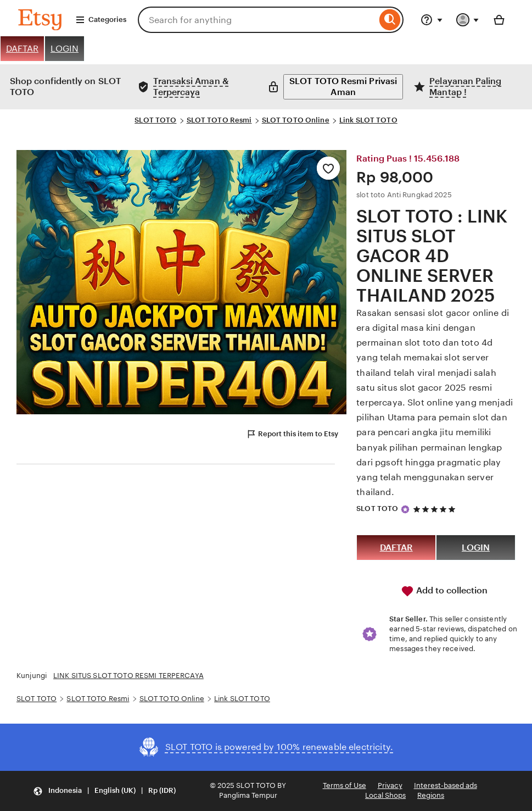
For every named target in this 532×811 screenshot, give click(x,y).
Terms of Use (345, 785)
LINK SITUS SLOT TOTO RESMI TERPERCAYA (128, 676)
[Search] (390, 20)
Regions (431, 795)
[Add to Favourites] (328, 168)
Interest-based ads (446, 785)
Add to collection (444, 591)
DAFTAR (22, 49)
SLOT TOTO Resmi (219, 120)
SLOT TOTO (155, 120)
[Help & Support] (432, 20)
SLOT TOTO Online (296, 120)
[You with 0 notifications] (468, 20)
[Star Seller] (405, 509)
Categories (101, 20)
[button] (104, 791)
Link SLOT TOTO (368, 120)
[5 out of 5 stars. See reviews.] (436, 509)
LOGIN (65, 49)
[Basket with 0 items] (499, 20)
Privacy (390, 785)
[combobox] (257, 20)
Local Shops (385, 795)
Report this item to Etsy (292, 434)
